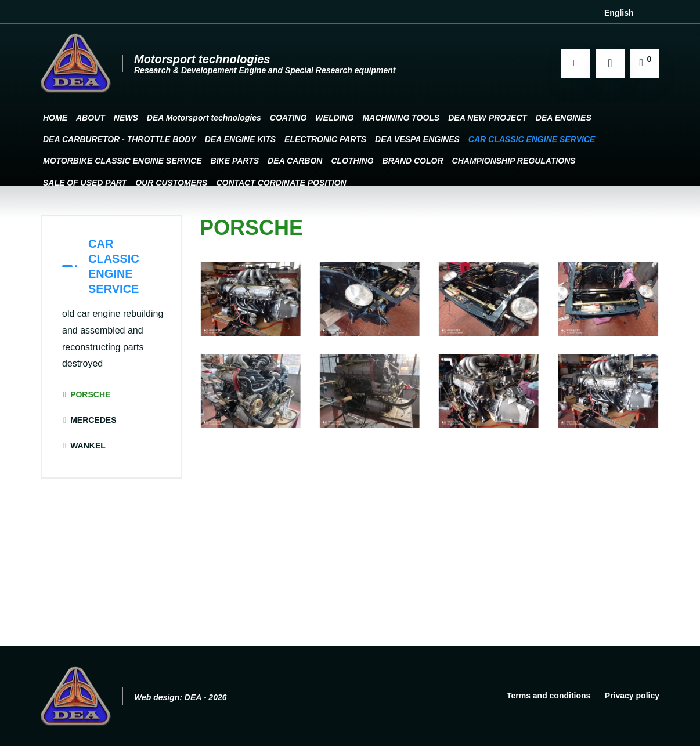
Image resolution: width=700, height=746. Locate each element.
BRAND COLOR (413, 161)
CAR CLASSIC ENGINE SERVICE (532, 139)
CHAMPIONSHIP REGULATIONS (514, 161)
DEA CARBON (295, 161)
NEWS (126, 118)
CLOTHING (352, 161)
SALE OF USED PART (85, 183)
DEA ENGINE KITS (240, 139)
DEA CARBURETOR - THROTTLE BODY (120, 139)
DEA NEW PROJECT (488, 118)
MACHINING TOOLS (401, 118)
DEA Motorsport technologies (204, 118)
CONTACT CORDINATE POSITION (281, 183)
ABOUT (91, 118)
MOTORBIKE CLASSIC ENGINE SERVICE (122, 161)
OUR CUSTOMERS (171, 183)
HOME (55, 118)
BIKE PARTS (235, 161)
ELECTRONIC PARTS (325, 139)
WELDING (334, 118)
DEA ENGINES (564, 118)
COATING (288, 118)
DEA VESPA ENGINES (417, 139)
